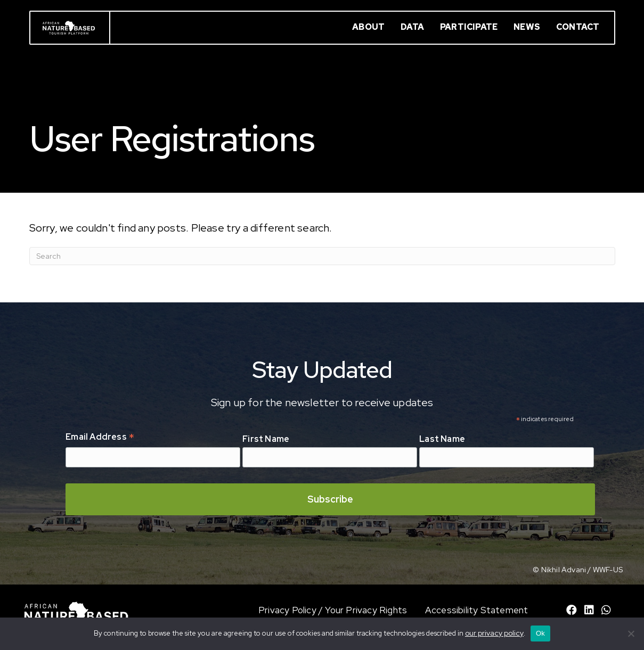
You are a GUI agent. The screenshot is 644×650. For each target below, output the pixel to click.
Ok (540, 633)
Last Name (442, 439)
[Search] (322, 256)
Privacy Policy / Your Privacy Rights (333, 610)
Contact (578, 27)
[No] (631, 633)
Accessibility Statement (477, 610)
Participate (469, 27)
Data (412, 27)
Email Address (100, 438)
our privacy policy (494, 633)
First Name (266, 439)
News (527, 27)
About (368, 27)
